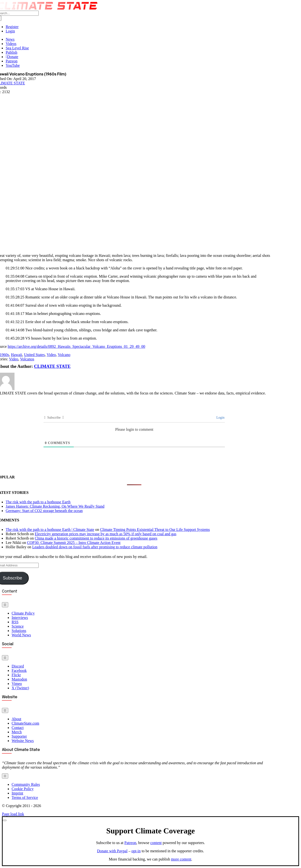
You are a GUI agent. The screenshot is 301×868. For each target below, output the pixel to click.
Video (51, 355)
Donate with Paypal (112, 851)
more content (181, 859)
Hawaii (16, 355)
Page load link (13, 814)
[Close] (5, 820)
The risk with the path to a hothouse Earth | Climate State (50, 530)
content (156, 843)
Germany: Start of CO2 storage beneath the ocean (44, 511)
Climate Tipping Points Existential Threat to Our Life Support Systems (155, 530)
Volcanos (27, 359)
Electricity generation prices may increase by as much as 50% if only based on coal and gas (106, 534)
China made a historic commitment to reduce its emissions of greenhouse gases (96, 538)
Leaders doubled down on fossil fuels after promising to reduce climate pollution (95, 547)
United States (34, 355)
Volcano (64, 355)
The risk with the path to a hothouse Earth (38, 502)
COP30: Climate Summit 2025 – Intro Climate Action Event (74, 543)
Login (220, 418)
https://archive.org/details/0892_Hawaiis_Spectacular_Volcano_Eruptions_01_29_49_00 (77, 346)
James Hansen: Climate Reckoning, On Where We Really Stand (55, 506)
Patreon (130, 843)
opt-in (136, 851)
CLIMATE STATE (52, 366)
